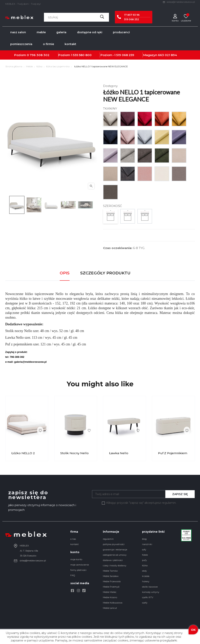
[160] (128, 217)
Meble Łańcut (110, 608)
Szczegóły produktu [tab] (105, 273)
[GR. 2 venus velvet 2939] (111, 156)
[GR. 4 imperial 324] (145, 175)
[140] (111, 217)
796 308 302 (40, 55)
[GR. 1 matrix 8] (145, 120)
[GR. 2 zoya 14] (162, 156)
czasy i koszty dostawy (115, 566)
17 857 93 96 (132, 15)
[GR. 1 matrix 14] (111, 138)
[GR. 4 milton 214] (111, 193)
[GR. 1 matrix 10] (179, 120)
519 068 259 (125, 55)
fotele (145, 555)
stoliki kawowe (150, 587)
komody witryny (151, 592)
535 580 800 (82, 55)
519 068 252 (132, 19)
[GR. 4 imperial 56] (162, 175)
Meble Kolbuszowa (113, 603)
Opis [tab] (65, 273)
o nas (73, 539)
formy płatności (78, 570)
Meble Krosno (110, 597)
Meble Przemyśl (111, 587)
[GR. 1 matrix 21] (145, 138)
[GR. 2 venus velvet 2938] (179, 138)
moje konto (76, 559)
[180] (145, 217)
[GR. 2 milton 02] (179, 156)
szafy (145, 603)
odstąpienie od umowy (115, 555)
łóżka (145, 566)
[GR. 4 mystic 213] (179, 175)
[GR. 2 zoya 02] (128, 156)
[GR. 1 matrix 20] (128, 138)
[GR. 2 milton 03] (111, 175)
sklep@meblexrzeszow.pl (179, 2)
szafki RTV (148, 597)
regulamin (108, 539)
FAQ (73, 575)
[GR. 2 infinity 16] (128, 175)
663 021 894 (167, 55)
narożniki (147, 544)
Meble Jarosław (111, 576)
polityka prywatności (114, 544)
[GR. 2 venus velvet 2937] (162, 138)
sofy (144, 550)
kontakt (74, 544)
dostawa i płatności (113, 560)
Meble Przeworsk (112, 581)
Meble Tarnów (110, 571)
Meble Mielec (110, 592)
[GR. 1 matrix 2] (111, 120)
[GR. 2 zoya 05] (145, 156)
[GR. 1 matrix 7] (128, 120)
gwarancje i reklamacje (115, 550)
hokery (146, 581)
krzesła (146, 576)
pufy (144, 560)
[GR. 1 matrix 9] (162, 120)
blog (144, 539)
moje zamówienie (80, 565)
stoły (144, 571)
